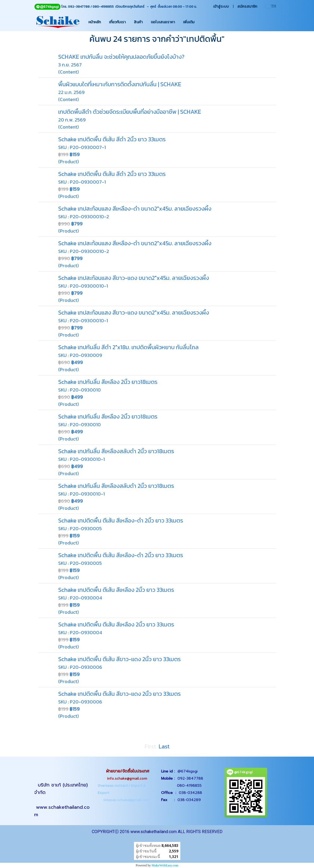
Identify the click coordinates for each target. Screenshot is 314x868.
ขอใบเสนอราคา (163, 22)
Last (164, 746)
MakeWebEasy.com (165, 865)
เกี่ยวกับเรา (117, 22)
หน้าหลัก (95, 22)
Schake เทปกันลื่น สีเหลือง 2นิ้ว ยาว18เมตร (108, 382)
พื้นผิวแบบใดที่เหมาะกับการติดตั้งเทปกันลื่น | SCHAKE (120, 84)
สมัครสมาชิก (247, 6)
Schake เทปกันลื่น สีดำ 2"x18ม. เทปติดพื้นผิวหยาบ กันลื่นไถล (128, 347)
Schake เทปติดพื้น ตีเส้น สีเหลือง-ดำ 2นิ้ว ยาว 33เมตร (121, 521)
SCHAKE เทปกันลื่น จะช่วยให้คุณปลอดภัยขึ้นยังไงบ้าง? (121, 57)
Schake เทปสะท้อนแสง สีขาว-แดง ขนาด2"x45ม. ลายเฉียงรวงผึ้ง (134, 278)
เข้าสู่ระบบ (221, 6)
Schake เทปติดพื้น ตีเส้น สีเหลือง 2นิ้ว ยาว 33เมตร (116, 590)
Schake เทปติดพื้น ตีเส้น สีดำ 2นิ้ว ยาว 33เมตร (112, 139)
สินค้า (138, 22)
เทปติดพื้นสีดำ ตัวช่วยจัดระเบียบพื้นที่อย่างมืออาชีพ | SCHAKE (130, 112)
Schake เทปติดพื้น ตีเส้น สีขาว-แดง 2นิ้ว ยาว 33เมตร (119, 659)
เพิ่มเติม (189, 22)
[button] (203, 22)
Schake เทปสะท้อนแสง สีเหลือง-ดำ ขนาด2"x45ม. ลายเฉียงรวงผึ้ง (135, 209)
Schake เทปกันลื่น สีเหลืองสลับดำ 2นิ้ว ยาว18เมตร (116, 451)
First (150, 746)
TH (271, 6)
